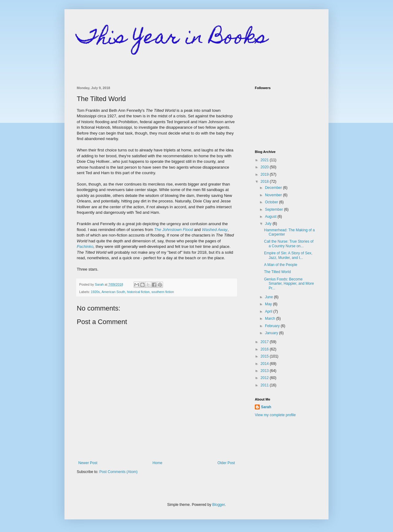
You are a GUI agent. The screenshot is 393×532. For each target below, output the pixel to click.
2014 (265, 364)
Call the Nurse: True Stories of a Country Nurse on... (289, 244)
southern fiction (163, 292)
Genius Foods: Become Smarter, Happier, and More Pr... (289, 284)
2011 (265, 385)
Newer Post (88, 463)
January (272, 333)
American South (113, 292)
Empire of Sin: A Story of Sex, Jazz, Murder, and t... (288, 255)
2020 (265, 167)
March (271, 319)
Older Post (226, 463)
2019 (265, 174)
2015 (265, 356)
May (269, 304)
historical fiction (138, 292)
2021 (265, 160)
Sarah (266, 407)
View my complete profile (275, 415)
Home (158, 463)
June (269, 297)
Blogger (218, 505)
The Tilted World (277, 272)
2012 (265, 378)
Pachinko (85, 246)
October (272, 202)
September (274, 209)
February (273, 326)
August (271, 217)
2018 (265, 182)
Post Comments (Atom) (118, 472)
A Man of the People (281, 265)
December (274, 188)
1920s (95, 292)
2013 (265, 371)
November (274, 195)
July (269, 224)
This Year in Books (172, 39)
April (269, 311)
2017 (265, 342)
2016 (265, 349)
